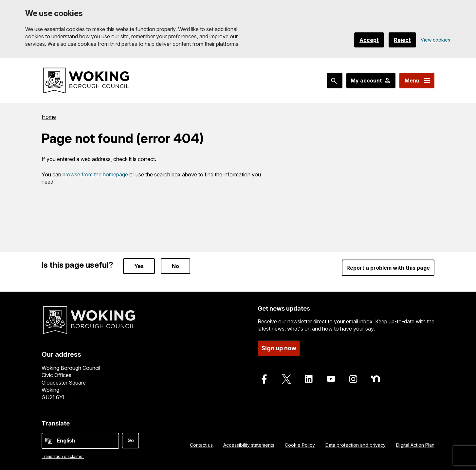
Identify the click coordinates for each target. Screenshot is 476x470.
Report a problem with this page (388, 268)
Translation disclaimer (63, 456)
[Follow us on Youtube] (331, 379)
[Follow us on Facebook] (264, 379)
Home (49, 117)
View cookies (435, 40)
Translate (56, 423)
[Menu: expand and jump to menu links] (417, 81)
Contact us (201, 445)
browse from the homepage (95, 174)
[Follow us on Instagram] (353, 379)
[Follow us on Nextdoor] (375, 379)
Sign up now (279, 348)
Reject (402, 40)
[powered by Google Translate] (49, 441)
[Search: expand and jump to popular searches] (335, 81)
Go (131, 440)
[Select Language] (80, 441)
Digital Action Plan (415, 445)
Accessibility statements (249, 445)
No (175, 266)
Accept (369, 40)
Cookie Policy (300, 445)
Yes (139, 266)
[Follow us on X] (286, 379)
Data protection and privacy (356, 445)
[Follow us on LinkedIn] (309, 379)
